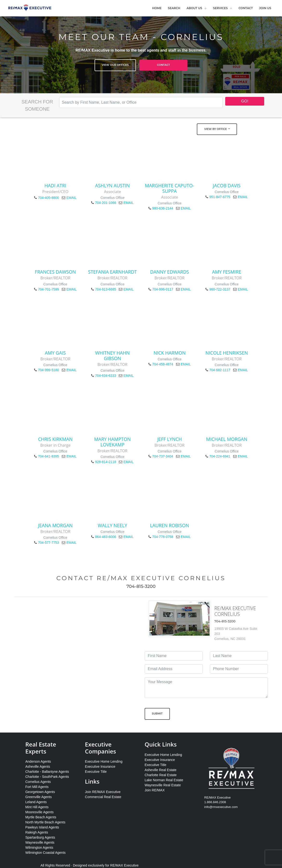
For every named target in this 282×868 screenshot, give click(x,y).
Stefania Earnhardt (112, 272)
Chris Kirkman (55, 439)
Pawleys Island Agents (42, 827)
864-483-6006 (106, 537)
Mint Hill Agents (37, 807)
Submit (157, 713)
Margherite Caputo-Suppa (170, 188)
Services (220, 8)
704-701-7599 (48, 289)
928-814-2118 (106, 462)
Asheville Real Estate (160, 770)
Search (174, 8)
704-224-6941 (220, 456)
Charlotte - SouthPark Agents (47, 777)
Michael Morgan (227, 439)
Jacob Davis (227, 185)
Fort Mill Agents (37, 787)
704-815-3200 (141, 586)
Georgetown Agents (40, 792)
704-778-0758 (163, 537)
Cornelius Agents (38, 782)
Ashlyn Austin (112, 185)
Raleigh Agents (37, 832)
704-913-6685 (106, 289)
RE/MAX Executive (124, 865)
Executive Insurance (100, 767)
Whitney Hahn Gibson (113, 356)
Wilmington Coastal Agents (45, 853)
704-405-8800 (48, 198)
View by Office (216, 129)
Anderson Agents (38, 761)
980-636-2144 (163, 208)
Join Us (265, 8)
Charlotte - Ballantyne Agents (47, 772)
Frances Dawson (55, 272)
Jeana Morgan (55, 525)
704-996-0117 (163, 289)
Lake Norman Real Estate (164, 780)
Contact (246, 8)
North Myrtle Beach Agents (45, 822)
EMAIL (71, 198)
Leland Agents (36, 802)
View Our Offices (115, 65)
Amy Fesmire (227, 272)
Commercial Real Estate (103, 797)
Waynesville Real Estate (163, 785)
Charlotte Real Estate (161, 775)
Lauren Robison (170, 525)
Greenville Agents (38, 797)
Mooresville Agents (39, 812)
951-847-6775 (220, 197)
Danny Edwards (170, 272)
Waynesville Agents (40, 842)
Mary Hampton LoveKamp (112, 442)
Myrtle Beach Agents (41, 817)
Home (157, 8)
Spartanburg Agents (40, 837)
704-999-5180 (48, 370)
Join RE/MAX (155, 790)
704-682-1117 (220, 370)
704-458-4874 (163, 364)
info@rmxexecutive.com (221, 807)
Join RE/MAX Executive (103, 792)
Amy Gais (55, 353)
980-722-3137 (220, 289)
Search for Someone (37, 105)
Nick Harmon (170, 353)
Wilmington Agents (39, 848)
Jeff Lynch (170, 439)
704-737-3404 (163, 456)
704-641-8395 (48, 456)
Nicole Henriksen (227, 353)
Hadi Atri (55, 185)
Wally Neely (112, 525)
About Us (194, 8)
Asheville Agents (38, 767)
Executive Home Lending (104, 761)
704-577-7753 (48, 543)
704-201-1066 (106, 203)
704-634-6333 (106, 376)
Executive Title (96, 772)
